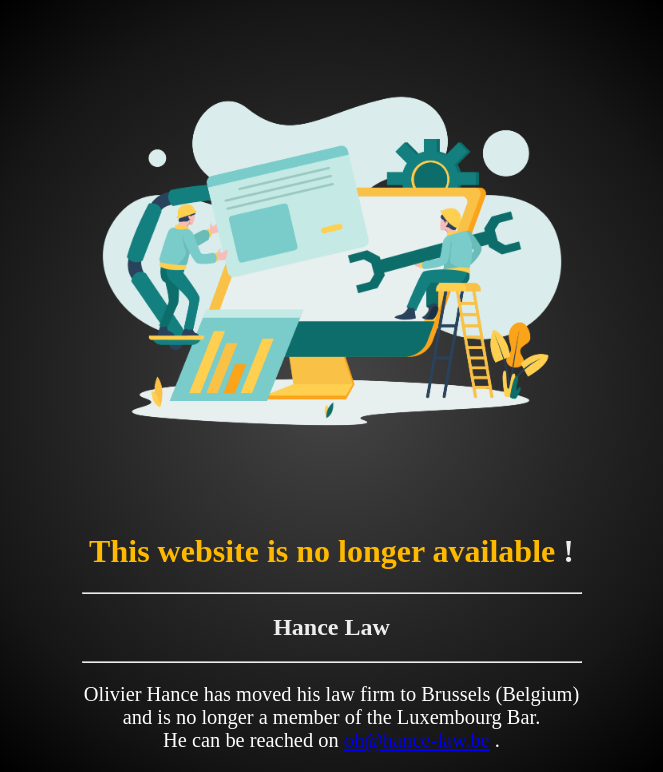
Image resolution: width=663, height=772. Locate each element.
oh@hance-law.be (417, 740)
